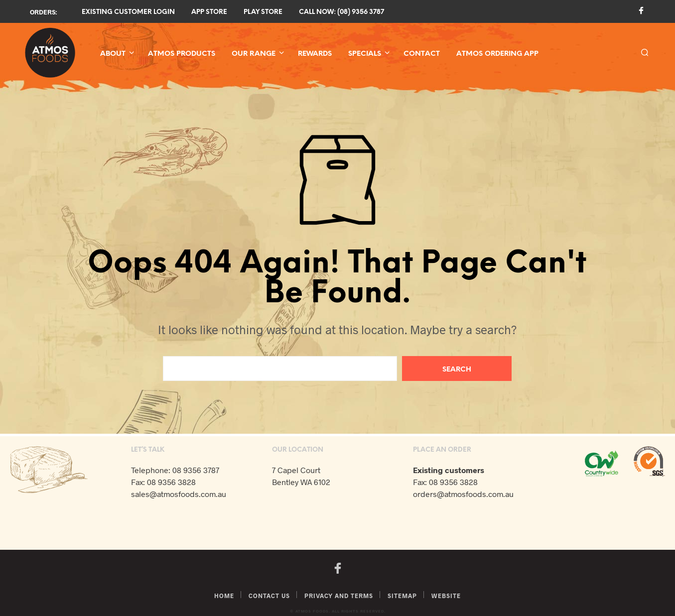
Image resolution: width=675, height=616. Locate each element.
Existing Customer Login (128, 12)
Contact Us (269, 596)
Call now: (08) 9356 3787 (341, 12)
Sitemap (402, 596)
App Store (209, 12)
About (113, 54)
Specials (365, 54)
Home (224, 596)
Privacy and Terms (339, 596)
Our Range (254, 54)
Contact (422, 54)
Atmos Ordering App (497, 54)
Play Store (263, 12)
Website (446, 596)
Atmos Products (182, 54)
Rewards (315, 54)
